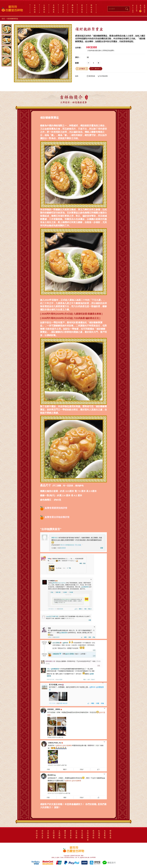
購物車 (141, 8)
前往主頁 (42, 834)
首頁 (3, 19)
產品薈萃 (63, 9)
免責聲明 (105, 834)
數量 (77, 63)
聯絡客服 (91, 9)
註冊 (133, 11)
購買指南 (91, 76)
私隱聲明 (99, 834)
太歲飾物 (44, 9)
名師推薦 (54, 9)
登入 (133, 6)
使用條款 (93, 834)
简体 (144, 11)
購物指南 (72, 9)
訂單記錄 (137, 8)
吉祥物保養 (103, 76)
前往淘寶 (37, 834)
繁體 (144, 6)
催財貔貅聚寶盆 (13, 19)
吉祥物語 (35, 9)
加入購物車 (96, 69)
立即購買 (82, 69)
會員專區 (82, 9)
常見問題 (82, 834)
